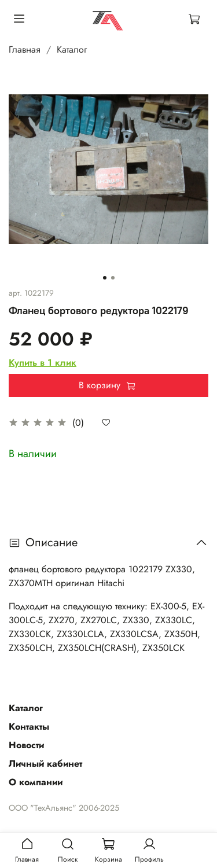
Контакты (29, 727)
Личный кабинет (45, 764)
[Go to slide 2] (113, 278)
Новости (26, 745)
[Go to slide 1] (105, 278)
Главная (25, 49)
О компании (36, 782)
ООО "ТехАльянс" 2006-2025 (64, 808)
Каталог (72, 49)
